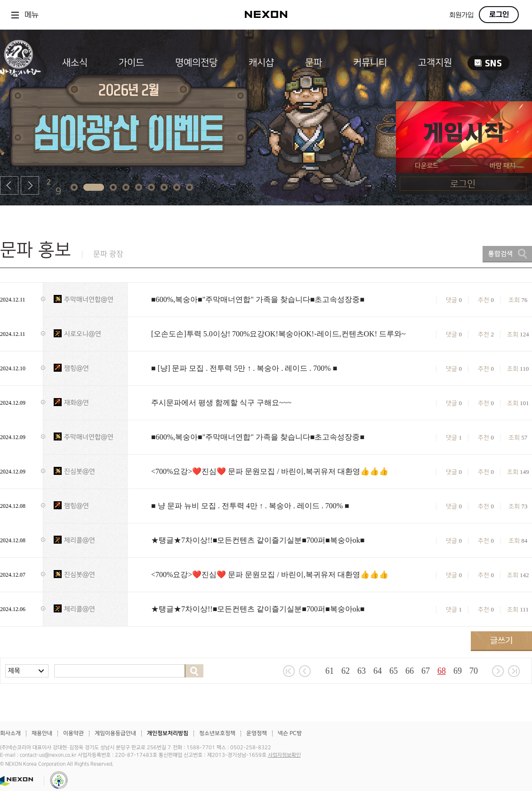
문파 (314, 63)
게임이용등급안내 (115, 733)
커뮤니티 (370, 63)
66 (410, 671)
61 (330, 671)
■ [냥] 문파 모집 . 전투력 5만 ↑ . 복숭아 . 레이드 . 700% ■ (244, 368)
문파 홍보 (36, 250)
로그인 (499, 15)
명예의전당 (196, 63)
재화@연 (77, 403)
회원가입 (461, 15)
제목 (14, 671)
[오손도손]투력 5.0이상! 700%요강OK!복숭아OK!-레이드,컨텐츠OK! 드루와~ (278, 334)
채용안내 (42, 733)
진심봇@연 (80, 471)
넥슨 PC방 (290, 733)
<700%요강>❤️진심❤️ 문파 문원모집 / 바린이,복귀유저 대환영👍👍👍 (270, 471)
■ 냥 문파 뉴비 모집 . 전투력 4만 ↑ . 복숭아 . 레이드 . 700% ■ (250, 506)
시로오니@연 (83, 334)
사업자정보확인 (284, 755)
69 (458, 671)
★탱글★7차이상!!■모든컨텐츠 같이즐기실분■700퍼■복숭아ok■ (258, 540)
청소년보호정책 (217, 733)
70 (474, 671)
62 (346, 671)
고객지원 (435, 63)
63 (362, 671)
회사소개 (10, 733)
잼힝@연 (77, 368)
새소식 (75, 63)
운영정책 (257, 733)
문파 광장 (108, 254)
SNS (488, 63)
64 (378, 671)
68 (442, 671)
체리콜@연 (80, 540)
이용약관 (73, 733)
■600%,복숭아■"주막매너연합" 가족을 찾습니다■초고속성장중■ (258, 299)
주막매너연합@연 (89, 299)
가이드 (131, 63)
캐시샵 (261, 63)
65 (394, 671)
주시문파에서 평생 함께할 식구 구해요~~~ (221, 403)
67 (426, 671)
